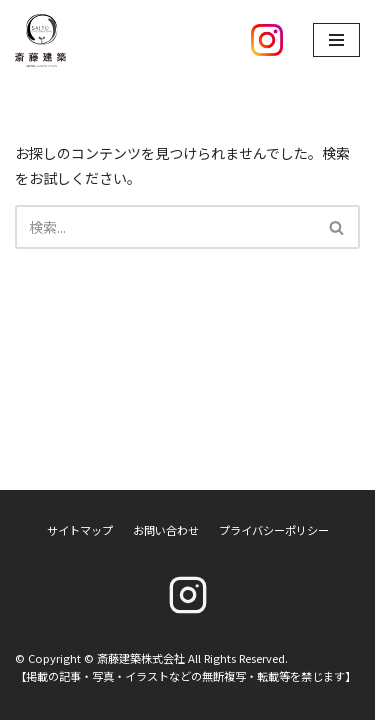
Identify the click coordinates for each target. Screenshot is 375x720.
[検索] (165, 227)
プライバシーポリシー (274, 530)
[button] (336, 227)
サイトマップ (80, 530)
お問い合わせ (166, 530)
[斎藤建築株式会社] (40, 40)
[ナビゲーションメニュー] (336, 40)
